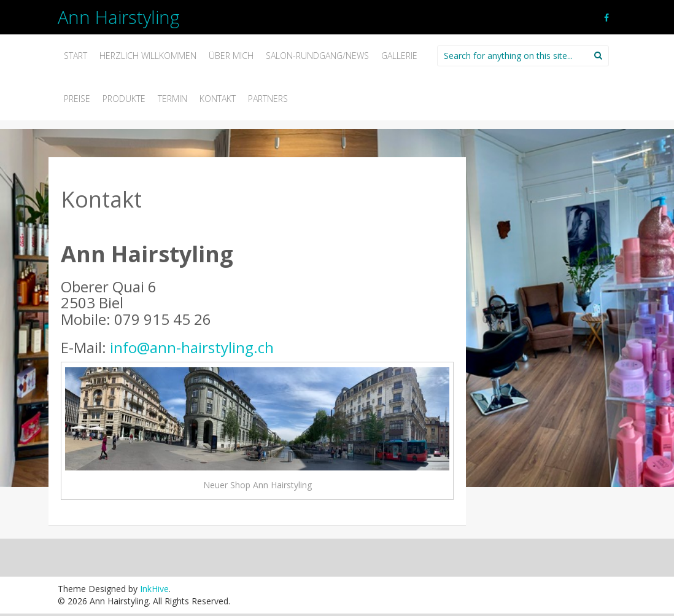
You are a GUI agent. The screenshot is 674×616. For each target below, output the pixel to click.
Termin (172, 99)
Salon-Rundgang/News (317, 56)
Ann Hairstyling (118, 17)
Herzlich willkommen (148, 56)
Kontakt (218, 99)
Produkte (124, 99)
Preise (77, 99)
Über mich (231, 56)
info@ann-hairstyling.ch (192, 347)
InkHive (154, 589)
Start (76, 56)
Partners (268, 99)
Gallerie (399, 56)
